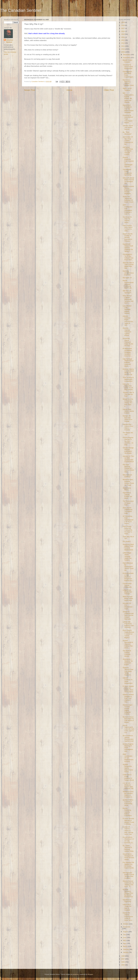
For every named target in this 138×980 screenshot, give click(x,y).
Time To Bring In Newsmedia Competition (128, 379)
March (125, 946)
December (127, 55)
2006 (123, 962)
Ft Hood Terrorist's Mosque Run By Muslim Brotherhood (128, 893)
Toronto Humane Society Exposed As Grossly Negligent (128, 190)
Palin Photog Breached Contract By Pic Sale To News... (128, 530)
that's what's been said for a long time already (47, 33)
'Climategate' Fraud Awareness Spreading (127, 172)
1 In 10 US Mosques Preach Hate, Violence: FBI (128, 786)
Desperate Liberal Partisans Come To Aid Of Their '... (128, 342)
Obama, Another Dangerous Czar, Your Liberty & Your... (128, 698)
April (125, 943)
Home (69, 90)
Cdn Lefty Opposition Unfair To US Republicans (128, 387)
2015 (123, 34)
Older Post (109, 90)
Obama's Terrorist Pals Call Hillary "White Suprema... (128, 671)
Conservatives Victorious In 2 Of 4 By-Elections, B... (128, 840)
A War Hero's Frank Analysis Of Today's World (128, 777)
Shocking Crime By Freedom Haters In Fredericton (128, 794)
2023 (123, 22)
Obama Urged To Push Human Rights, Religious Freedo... (128, 709)
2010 (123, 49)
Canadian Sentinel (10, 41)
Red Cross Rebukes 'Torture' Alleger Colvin (128, 83)
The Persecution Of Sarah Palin (128, 503)
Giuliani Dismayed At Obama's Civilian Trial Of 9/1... (128, 644)
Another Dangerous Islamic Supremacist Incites (128, 768)
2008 (123, 956)
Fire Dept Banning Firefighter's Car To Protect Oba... (128, 468)
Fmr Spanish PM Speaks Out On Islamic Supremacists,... (128, 866)
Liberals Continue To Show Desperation (128, 681)
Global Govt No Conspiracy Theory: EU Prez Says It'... (128, 403)
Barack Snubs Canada (127, 61)
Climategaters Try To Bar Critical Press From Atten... (128, 257)
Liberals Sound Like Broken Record (128, 127)
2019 (123, 25)
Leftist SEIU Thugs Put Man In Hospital (127, 907)
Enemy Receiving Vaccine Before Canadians (127, 812)
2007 (123, 959)
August (126, 932)
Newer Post (30, 90)
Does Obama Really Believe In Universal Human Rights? (128, 634)
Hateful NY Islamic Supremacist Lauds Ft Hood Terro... (128, 917)
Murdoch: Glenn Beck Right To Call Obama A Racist (128, 720)
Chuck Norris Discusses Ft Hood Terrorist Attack (128, 857)
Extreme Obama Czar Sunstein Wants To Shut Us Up (128, 372)
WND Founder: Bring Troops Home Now (128, 598)
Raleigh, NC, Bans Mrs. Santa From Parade (128, 419)
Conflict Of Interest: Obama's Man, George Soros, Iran (128, 831)
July (125, 935)
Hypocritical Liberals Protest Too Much (127, 495)
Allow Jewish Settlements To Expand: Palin (128, 511)
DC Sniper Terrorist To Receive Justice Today (128, 848)
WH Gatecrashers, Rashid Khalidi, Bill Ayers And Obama (128, 98)
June (125, 937)
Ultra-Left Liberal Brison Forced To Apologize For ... (128, 181)
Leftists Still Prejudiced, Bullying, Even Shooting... (128, 625)
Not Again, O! (127, 278)
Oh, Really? (127, 541)
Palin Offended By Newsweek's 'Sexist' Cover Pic (128, 567)
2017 (123, 28)
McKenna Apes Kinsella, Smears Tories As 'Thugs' (128, 482)
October (126, 924)
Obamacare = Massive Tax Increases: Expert (128, 662)
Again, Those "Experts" (127, 89)
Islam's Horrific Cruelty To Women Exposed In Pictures (128, 238)
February (126, 949)
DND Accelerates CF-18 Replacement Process (128, 758)
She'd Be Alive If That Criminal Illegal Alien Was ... (128, 265)
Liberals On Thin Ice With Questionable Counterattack (128, 459)
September (127, 927)
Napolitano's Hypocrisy (127, 901)
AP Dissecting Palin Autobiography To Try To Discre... (128, 520)
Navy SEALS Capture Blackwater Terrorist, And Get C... (128, 299)
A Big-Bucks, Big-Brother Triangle (127, 592)
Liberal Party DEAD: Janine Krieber (128, 411)
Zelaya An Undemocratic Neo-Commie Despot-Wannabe (128, 615)
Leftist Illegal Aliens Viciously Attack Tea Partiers (127, 556)
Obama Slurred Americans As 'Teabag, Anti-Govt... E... (128, 884)
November (127, 58)
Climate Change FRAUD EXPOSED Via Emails (128, 451)
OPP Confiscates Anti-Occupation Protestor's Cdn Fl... (128, 210)
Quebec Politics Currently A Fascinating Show (128, 803)
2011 (123, 46)
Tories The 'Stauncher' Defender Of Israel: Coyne (128, 199)
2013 (123, 40)
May (125, 941)
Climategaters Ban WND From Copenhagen (128, 74)
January (126, 952)
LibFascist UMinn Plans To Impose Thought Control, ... (128, 151)
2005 (123, 965)
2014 (123, 37)
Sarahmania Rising (127, 489)
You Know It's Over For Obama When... (127, 220)
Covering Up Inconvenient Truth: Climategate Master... (128, 119)
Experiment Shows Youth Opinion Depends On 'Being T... (128, 248)
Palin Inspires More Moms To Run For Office (128, 228)
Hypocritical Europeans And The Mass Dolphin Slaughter (128, 109)
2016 (123, 31)
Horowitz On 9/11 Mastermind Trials (128, 606)
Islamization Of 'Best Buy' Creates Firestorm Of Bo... (128, 141)
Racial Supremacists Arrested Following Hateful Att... (128, 284)
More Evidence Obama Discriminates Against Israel (128, 738)
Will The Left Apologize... (128, 292)
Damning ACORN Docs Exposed (128, 273)
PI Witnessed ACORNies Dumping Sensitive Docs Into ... (128, 352)
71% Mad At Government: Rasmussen (128, 67)
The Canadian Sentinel (21, 10)
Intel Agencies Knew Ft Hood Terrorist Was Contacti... (128, 875)
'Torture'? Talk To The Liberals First (128, 394)
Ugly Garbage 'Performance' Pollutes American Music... (128, 363)
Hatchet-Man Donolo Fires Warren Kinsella (128, 427)
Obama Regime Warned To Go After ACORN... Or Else (128, 441)
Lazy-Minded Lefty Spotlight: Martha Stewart (127, 310)
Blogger (90, 974)
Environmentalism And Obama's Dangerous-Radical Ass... (128, 577)
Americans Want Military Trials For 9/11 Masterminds (128, 547)
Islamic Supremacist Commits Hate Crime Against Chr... (128, 729)
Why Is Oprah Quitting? (127, 476)
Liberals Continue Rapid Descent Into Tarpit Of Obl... (128, 321)
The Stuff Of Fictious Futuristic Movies (127, 654)
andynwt (76, 974)
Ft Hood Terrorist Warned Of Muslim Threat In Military (128, 821)
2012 (123, 43)
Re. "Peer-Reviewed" (127, 133)
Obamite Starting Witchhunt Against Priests (127, 332)
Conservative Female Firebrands (127, 585)
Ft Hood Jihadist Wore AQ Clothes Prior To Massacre (128, 689)
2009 (123, 52)
